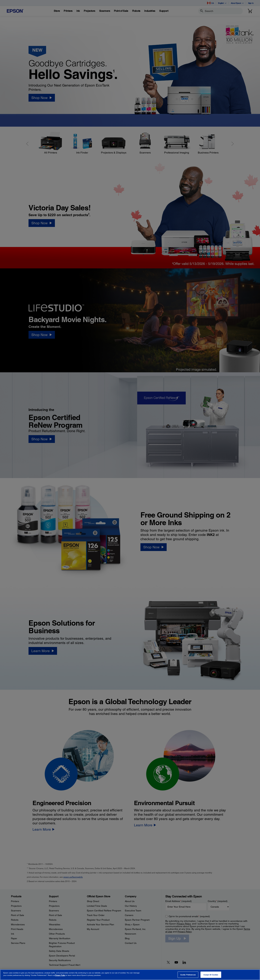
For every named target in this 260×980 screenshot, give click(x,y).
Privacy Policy (60, 975)
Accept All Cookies (211, 975)
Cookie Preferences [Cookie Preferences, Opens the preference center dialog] (188, 975)
